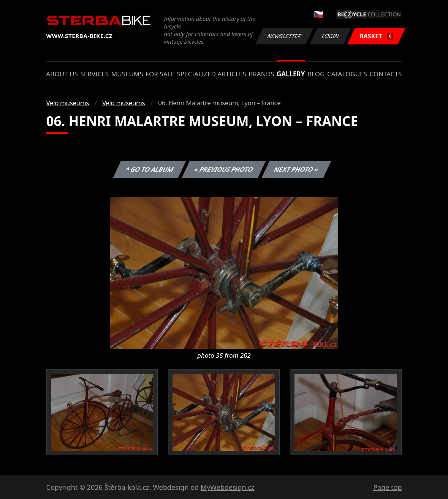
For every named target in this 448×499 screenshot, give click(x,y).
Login (331, 36)
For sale (160, 74)
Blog (316, 74)
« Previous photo (224, 169)
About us (62, 74)
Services (94, 74)
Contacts (385, 74)
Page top (387, 487)
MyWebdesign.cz (228, 487)
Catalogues (347, 74)
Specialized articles (211, 74)
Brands (261, 74)
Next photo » (296, 169)
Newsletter (285, 36)
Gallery (291, 74)
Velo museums (68, 103)
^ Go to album (150, 169)
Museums (127, 74)
